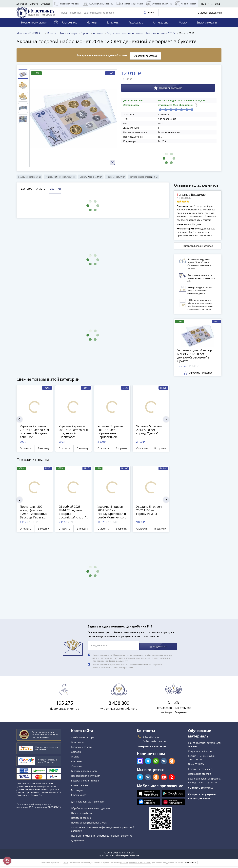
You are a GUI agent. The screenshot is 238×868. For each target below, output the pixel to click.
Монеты (92, 28)
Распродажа (66, 28)
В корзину (44, 453)
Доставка (22, 4)
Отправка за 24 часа (159, 4)
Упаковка (76, 768)
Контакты (77, 763)
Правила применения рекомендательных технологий (102, 838)
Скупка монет (79, 797)
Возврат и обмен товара (85, 783)
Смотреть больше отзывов (198, 250)
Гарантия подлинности (84, 773)
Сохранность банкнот (200, 753)
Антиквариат (161, 28)
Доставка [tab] (27, 193)
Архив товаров (79, 787)
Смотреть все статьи (201, 790)
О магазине (78, 744)
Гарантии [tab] (55, 193)
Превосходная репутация (86, 778)
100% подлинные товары (98, 4)
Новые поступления (34, 28)
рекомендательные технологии (136, 865)
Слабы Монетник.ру (82, 739)
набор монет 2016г (116, 181)
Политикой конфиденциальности (110, 663)
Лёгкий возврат (186, 4)
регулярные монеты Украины (144, 181)
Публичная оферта (82, 815)
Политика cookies (81, 820)
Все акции (77, 792)
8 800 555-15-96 (151, 739)
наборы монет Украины (29, 181)
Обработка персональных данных (90, 810)
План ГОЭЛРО (196, 766)
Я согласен (191, 865)
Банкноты (113, 28)
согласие (139, 657)
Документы (77, 842)
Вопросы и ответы (82, 749)
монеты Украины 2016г (91, 181)
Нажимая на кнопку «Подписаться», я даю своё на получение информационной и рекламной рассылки (128, 668)
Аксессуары (136, 28)
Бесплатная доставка (130, 4)
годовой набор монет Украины (60, 181)
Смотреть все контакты (151, 748)
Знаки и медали (207, 28)
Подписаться (158, 649)
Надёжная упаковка (67, 4)
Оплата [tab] (41, 193)
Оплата (34, 4)
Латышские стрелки (199, 776)
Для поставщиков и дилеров (87, 804)
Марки (183, 28)
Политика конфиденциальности (89, 825)
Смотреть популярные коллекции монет (202, 798)
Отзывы (45, 4)
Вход (215, 4)
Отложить (25, 453)
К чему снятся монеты (201, 771)
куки (66, 865)
